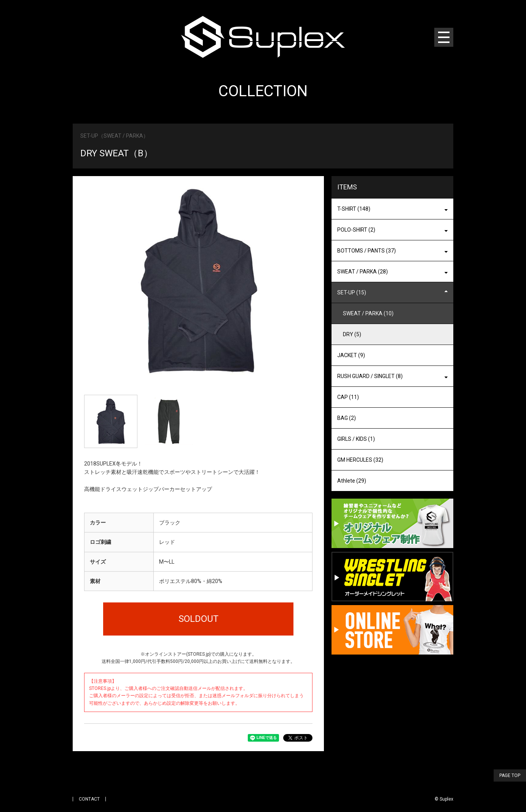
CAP (348, 397)
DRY (352, 334)
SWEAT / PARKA (368, 313)
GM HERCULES (360, 460)
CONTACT (89, 799)
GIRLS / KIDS (356, 439)
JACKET (351, 355)
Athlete (352, 481)
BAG (347, 418)
